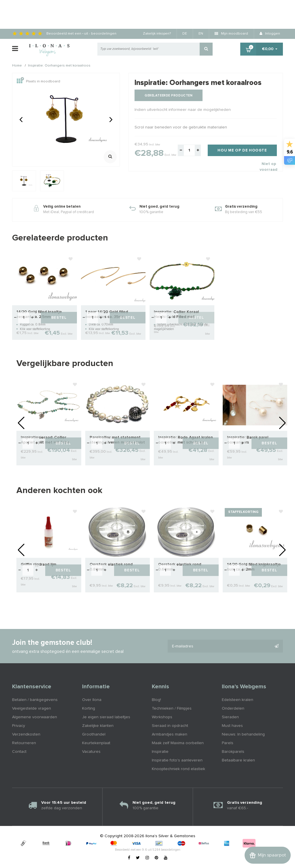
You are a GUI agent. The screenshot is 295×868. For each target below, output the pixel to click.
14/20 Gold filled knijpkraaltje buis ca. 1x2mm (254, 567)
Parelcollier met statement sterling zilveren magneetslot (117, 440)
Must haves (232, 726)
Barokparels (233, 752)
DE (185, 34)
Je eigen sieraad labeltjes (106, 717)
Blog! (156, 700)
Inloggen (270, 34)
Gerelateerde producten (169, 95)
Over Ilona (92, 700)
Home (17, 66)
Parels (228, 743)
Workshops (162, 717)
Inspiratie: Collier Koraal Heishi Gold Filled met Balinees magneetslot (176, 315)
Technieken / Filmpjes (172, 708)
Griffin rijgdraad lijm (38, 564)
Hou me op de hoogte (242, 150)
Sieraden (230, 717)
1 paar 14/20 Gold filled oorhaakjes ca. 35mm (107, 314)
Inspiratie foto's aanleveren (177, 760)
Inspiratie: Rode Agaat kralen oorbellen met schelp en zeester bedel (186, 440)
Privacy (19, 726)
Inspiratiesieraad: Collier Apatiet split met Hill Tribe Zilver (45, 440)
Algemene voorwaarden (35, 717)
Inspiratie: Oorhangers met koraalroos (59, 66)
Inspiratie (160, 752)
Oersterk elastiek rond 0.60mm (180, 567)
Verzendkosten (26, 734)
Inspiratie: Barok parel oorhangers (248, 440)
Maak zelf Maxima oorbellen (178, 743)
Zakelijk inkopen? (157, 34)
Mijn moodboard (231, 34)
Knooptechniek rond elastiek (178, 769)
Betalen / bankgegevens (35, 700)
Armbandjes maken (170, 734)
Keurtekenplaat (96, 743)
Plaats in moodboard (38, 82)
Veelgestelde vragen (32, 708)
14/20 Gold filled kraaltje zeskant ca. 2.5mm (39, 314)
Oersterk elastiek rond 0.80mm (111, 567)
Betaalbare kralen (238, 760)
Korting (89, 708)
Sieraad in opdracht (170, 726)
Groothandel (94, 734)
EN (201, 34)
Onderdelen (233, 708)
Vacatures (91, 752)
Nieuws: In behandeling (243, 734)
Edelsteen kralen (238, 700)
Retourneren (24, 743)
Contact (19, 752)
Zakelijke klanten (98, 726)
